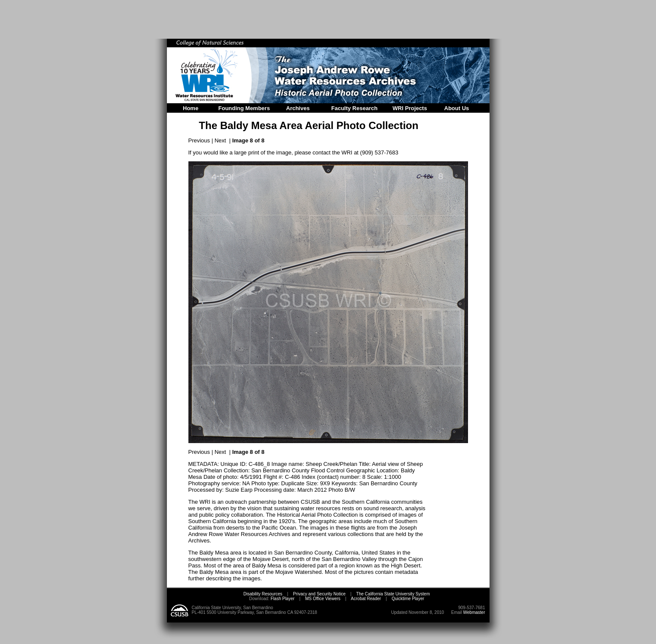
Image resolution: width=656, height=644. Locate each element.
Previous (199, 140)
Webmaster (474, 612)
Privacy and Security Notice (319, 594)
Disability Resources (263, 594)
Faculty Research (354, 108)
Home (191, 108)
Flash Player (282, 599)
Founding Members (244, 108)
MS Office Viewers (323, 599)
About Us (457, 108)
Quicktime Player (408, 599)
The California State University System (393, 594)
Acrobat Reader (366, 599)
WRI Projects (410, 108)
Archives (298, 108)
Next (220, 140)
